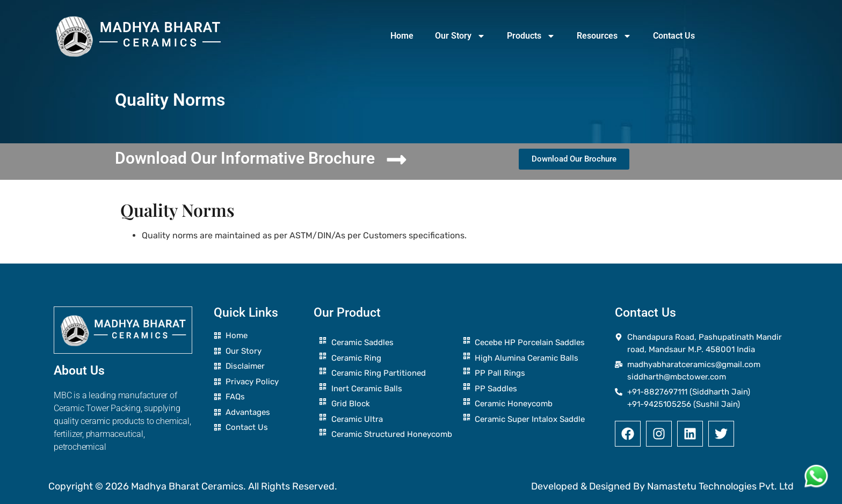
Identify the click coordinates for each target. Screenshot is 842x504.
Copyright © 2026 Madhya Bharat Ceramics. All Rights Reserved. (193, 486)
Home (402, 36)
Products (531, 36)
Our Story (460, 36)
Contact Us (674, 36)
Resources (604, 36)
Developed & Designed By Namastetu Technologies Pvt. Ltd (662, 486)
